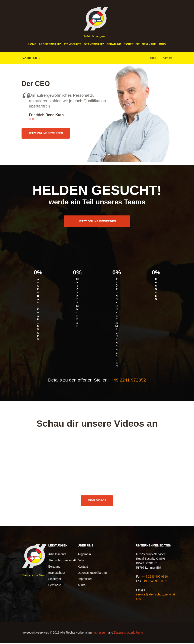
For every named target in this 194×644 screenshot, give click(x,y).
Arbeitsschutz (50, 44)
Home (32, 44)
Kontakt (83, 567)
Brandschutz (94, 44)
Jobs (162, 44)
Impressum (85, 579)
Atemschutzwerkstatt (62, 561)
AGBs (82, 586)
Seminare (149, 44)
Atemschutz (72, 44)
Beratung (114, 44)
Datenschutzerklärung (92, 573)
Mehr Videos (97, 501)
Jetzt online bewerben (49, 134)
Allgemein (84, 555)
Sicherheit (132, 44)
